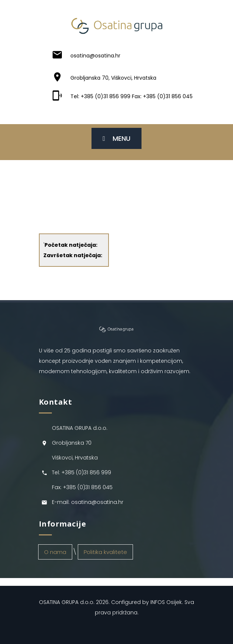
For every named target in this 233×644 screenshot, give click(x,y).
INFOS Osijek (166, 602)
